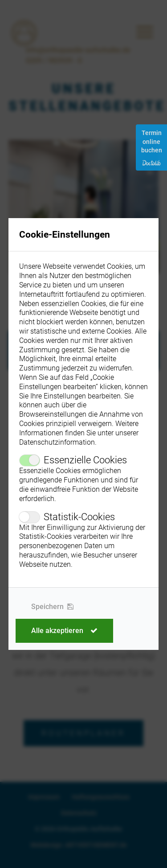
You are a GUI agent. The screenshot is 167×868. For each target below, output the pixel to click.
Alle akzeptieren (64, 631)
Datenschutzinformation (57, 442)
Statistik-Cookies (79, 517)
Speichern (52, 607)
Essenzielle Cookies (85, 460)
